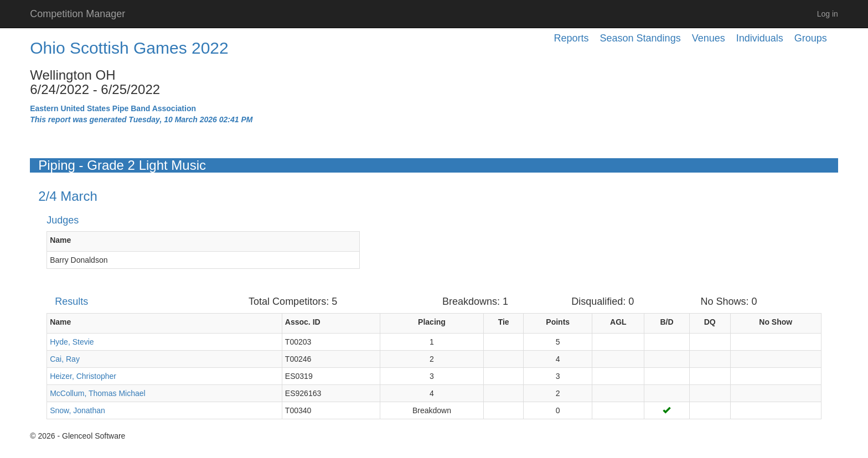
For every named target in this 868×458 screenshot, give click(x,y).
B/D (666, 322)
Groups (811, 38)
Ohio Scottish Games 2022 (129, 48)
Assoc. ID (303, 322)
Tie (504, 322)
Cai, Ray (65, 359)
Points (558, 322)
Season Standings (640, 38)
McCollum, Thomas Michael (97, 393)
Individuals (760, 38)
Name (60, 240)
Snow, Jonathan (77, 410)
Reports (572, 38)
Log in (828, 14)
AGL (618, 322)
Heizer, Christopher (83, 376)
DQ (710, 322)
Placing (432, 322)
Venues (709, 38)
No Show (776, 322)
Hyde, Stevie (72, 342)
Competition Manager (77, 14)
